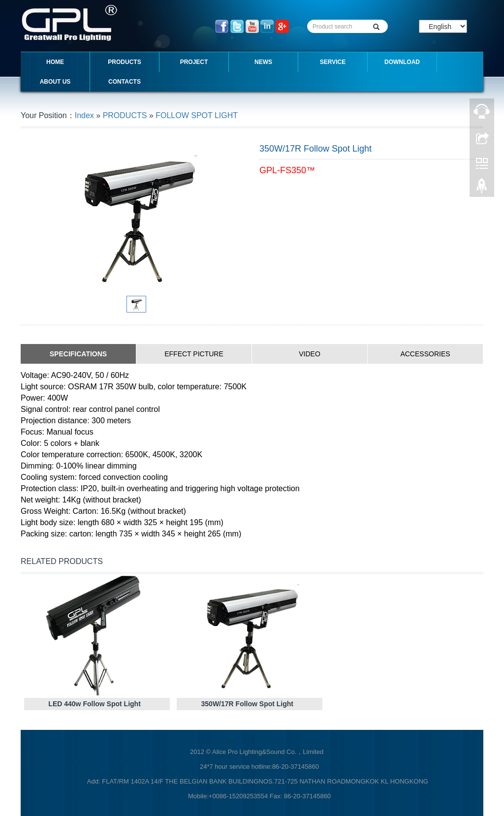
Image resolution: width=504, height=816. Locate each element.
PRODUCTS (124, 62)
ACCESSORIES (425, 354)
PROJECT (194, 62)
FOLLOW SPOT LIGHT (197, 115)
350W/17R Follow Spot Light (247, 704)
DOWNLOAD (402, 62)
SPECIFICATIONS (78, 354)
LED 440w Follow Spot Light (94, 704)
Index (84, 115)
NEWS (263, 62)
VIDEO (310, 354)
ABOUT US (55, 82)
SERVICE (333, 62)
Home (55, 62)
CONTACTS (125, 82)
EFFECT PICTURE (194, 354)
